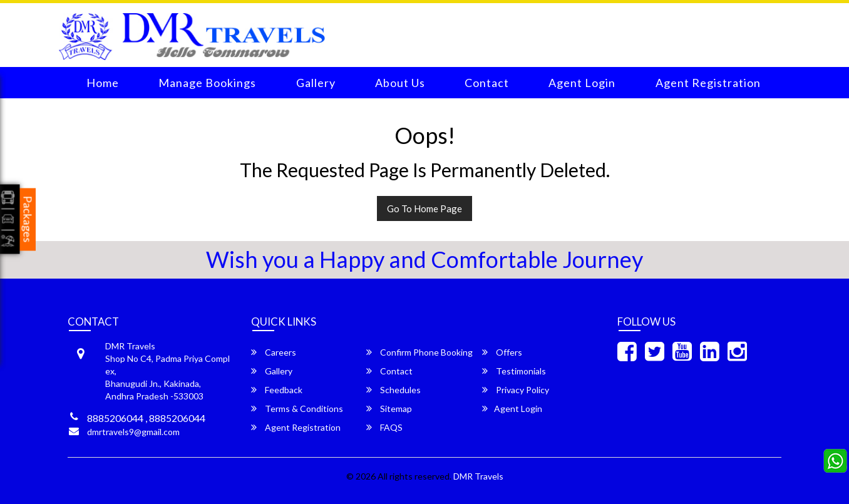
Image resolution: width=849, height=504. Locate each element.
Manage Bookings (207, 83)
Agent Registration (708, 83)
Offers (502, 352)
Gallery (316, 83)
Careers (274, 352)
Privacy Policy (516, 390)
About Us (400, 83)
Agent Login (582, 83)
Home (103, 83)
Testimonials (514, 371)
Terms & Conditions (297, 409)
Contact (487, 83)
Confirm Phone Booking (419, 352)
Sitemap (389, 409)
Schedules (394, 390)
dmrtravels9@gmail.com (133, 432)
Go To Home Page (424, 208)
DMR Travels (478, 476)
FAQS (384, 427)
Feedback (277, 390)
